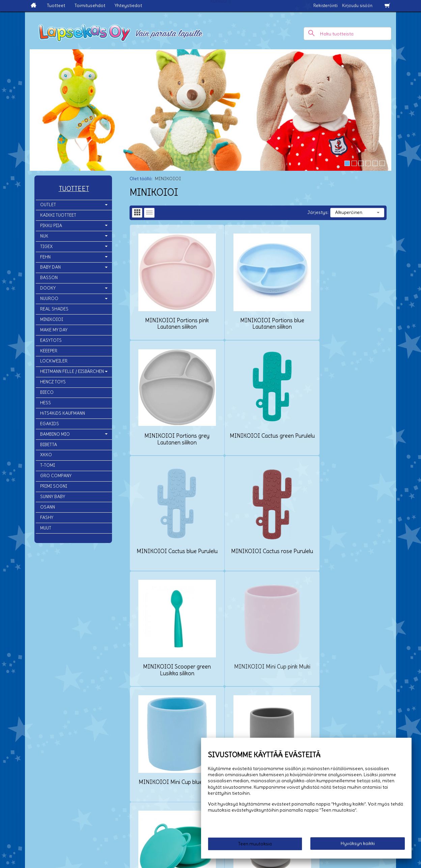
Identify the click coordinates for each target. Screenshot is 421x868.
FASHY (47, 518)
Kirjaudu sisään (357, 6)
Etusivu (13, 798)
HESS (46, 403)
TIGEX (46, 247)
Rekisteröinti (326, 6)
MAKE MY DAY (54, 330)
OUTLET (48, 205)
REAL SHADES (54, 309)
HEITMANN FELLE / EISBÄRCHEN (72, 371)
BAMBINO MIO (55, 434)
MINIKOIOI (52, 319)
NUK (44, 236)
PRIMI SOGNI (54, 486)
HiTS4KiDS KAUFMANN (63, 413)
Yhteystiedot (128, 5)
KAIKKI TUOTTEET (58, 215)
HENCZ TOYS (53, 382)
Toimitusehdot (90, 5)
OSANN (48, 507)
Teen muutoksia (255, 845)
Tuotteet (56, 5)
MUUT (46, 528)
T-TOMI (48, 465)
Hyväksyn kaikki (358, 845)
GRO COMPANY (56, 476)
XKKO (46, 455)
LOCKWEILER (54, 361)
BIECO (47, 392)
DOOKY (48, 288)
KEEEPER (49, 351)
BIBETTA (49, 445)
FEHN (45, 257)
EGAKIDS (50, 424)
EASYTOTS (51, 340)
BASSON (49, 278)
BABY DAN (50, 267)
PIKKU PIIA (51, 226)
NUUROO (49, 299)
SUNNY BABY (53, 497)
